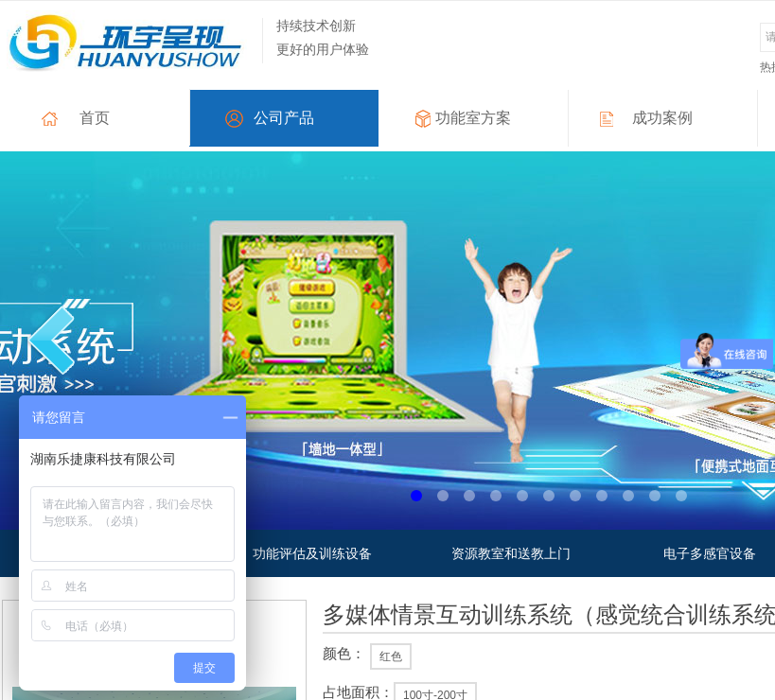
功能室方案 (473, 118)
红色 (391, 656)
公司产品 (284, 118)
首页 (95, 118)
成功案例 (662, 118)
